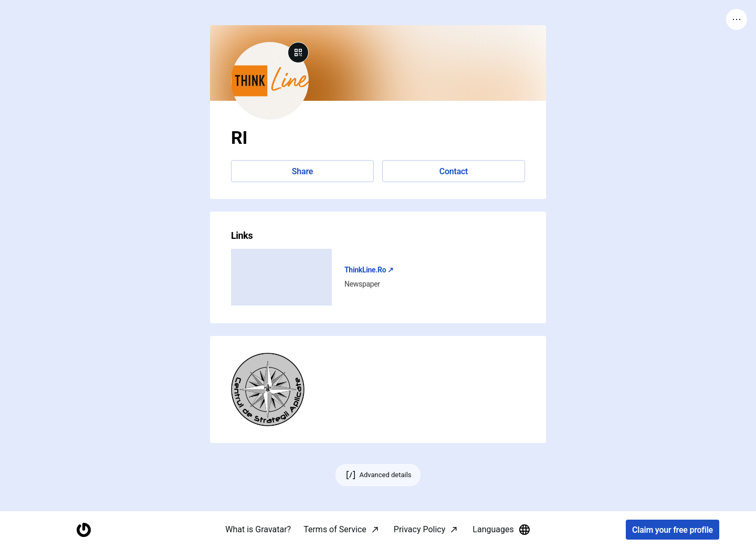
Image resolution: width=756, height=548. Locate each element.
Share (302, 171)
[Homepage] (83, 530)
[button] (268, 389)
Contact (454, 171)
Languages (501, 530)
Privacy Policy (420, 529)
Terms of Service (335, 529)
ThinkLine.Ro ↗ (369, 270)
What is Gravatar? (258, 529)
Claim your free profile (673, 530)
